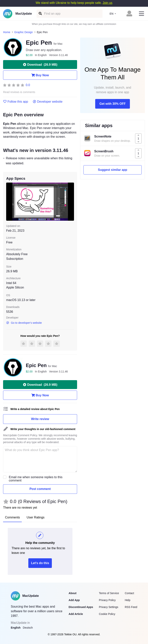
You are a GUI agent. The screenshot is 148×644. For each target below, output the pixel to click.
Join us (107, 3)
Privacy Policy (107, 600)
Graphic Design (24, 32)
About (72, 593)
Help (127, 600)
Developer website (48, 102)
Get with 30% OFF (113, 104)
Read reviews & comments (19, 92)
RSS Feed (131, 607)
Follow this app (16, 102)
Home (7, 32)
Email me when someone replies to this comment (36, 479)
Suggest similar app (113, 170)
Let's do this (40, 563)
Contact (129, 593)
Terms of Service (109, 593)
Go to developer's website (24, 323)
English (16, 628)
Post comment (40, 489)
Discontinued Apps (81, 607)
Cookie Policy (107, 614)
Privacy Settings (108, 607)
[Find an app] (40, 14)
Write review (40, 419)
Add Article (76, 614)
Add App (74, 600)
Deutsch (28, 628)
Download (40, 65)
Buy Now (40, 75)
